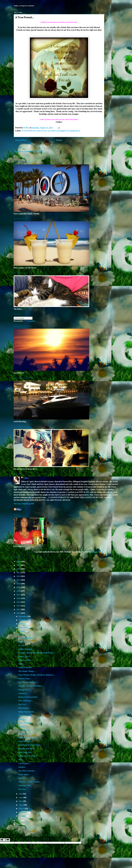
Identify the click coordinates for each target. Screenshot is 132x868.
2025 (19, 565)
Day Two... (23, 704)
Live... (21, 634)
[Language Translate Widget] (23, 318)
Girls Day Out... (25, 785)
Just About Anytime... (27, 771)
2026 (19, 561)
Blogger (94, 552)
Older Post (97, 140)
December (23, 616)
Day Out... (23, 789)
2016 (19, 598)
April (21, 805)
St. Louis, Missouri (26, 638)
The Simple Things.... (27, 671)
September (23, 627)
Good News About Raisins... (30, 782)
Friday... (22, 664)
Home (59, 140)
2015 (19, 602)
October (22, 624)
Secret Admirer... (25, 723)
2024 (19, 569)
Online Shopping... (26, 649)
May (21, 801)
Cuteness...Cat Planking (28, 738)
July (21, 794)
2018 (19, 591)
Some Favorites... (25, 660)
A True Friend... (25, 730)
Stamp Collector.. (25, 667)
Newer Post (21, 140)
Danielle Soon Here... (27, 749)
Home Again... (24, 774)
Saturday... (23, 693)
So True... (22, 645)
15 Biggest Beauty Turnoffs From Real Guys (36, 653)
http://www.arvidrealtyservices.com (28, 151)
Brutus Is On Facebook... (28, 697)
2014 (19, 606)
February (23, 812)
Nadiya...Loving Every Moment (24, 6)
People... (22, 642)
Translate (29, 321)
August (22, 631)
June (21, 797)
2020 (19, 584)
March (22, 809)
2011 (19, 821)
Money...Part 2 (24, 656)
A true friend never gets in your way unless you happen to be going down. (51, 131)
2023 (19, 573)
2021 (19, 580)
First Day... (23, 715)
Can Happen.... (24, 763)
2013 (19, 609)
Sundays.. (22, 767)
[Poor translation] (7, 840)
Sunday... (22, 726)
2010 (19, 824)
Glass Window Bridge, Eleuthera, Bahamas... (37, 675)
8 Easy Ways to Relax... (28, 756)
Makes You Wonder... (27, 712)
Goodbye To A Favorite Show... (31, 686)
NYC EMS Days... (26, 701)
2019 (19, 587)
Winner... (22, 778)
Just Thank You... (25, 752)
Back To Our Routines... (28, 682)
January (22, 816)
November (23, 620)
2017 (19, 595)
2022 (19, 576)
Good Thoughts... (25, 741)
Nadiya (26, 478)
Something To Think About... (30, 745)
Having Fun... (24, 690)
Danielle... (22, 719)
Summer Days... (25, 679)
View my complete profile (24, 504)
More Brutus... (24, 708)
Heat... (21, 760)
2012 (19, 613)
